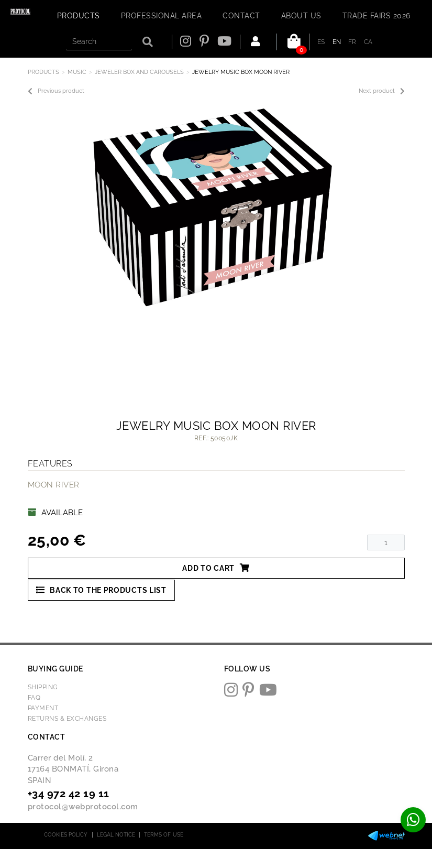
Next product (382, 91)
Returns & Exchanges (67, 719)
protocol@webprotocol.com (83, 807)
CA (368, 42)
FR (352, 42)
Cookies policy (66, 835)
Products (43, 72)
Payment (43, 708)
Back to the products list (101, 590)
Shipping (43, 687)
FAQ (34, 698)
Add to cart (216, 568)
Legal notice (116, 835)
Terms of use (164, 835)
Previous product (56, 91)
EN (337, 42)
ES (321, 42)
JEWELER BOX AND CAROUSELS (139, 72)
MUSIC (77, 72)
